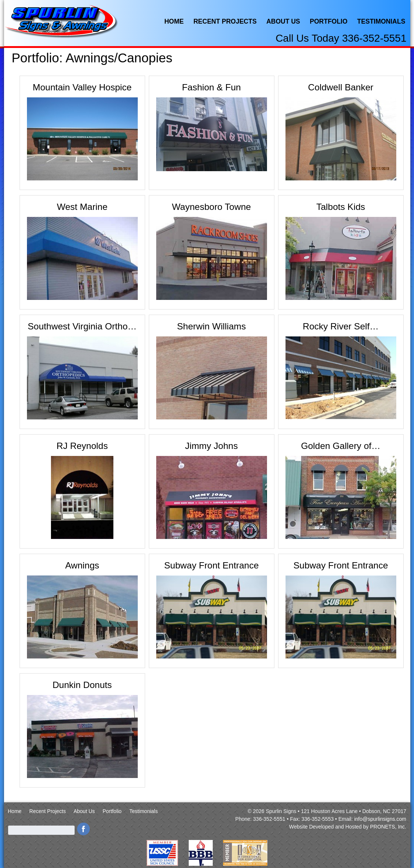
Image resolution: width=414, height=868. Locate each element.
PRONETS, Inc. (388, 827)
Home (174, 21)
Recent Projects (225, 21)
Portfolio (329, 21)
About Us (283, 21)
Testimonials (381, 21)
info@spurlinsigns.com (380, 819)
